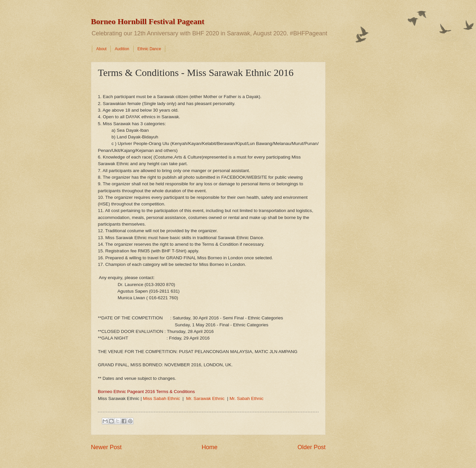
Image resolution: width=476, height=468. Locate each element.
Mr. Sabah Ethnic (246, 398)
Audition (122, 49)
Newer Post (106, 447)
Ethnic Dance (149, 49)
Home (210, 447)
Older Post (312, 447)
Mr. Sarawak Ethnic (205, 398)
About (101, 49)
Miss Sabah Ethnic (161, 398)
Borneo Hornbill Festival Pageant (148, 21)
